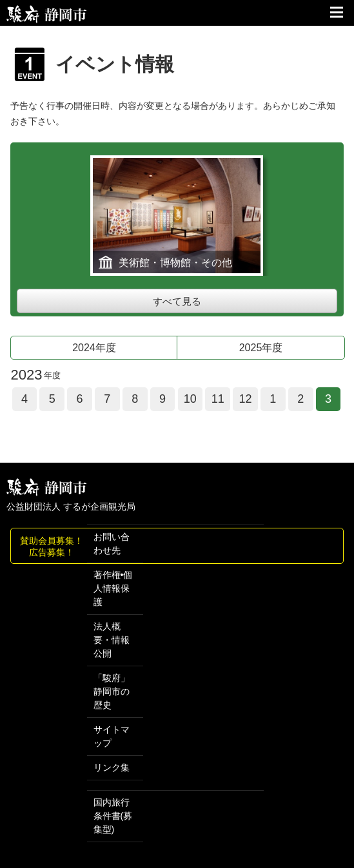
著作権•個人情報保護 (113, 588)
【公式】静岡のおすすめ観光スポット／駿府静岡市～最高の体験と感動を (47, 14)
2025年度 (261, 348)
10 (190, 399)
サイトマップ (112, 736)
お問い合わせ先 (112, 544)
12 (245, 399)
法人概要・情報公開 (112, 640)
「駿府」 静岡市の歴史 (112, 691)
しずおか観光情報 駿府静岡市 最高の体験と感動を (47, 487)
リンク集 (112, 767)
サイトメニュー (338, 13)
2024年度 (94, 348)
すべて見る (177, 301)
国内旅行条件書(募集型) (113, 816)
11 (218, 399)
